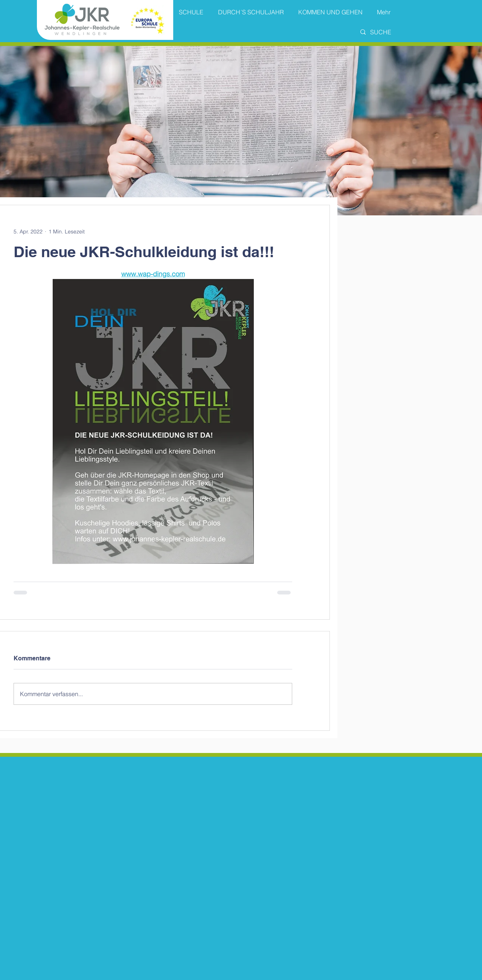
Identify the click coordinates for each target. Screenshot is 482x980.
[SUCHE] (387, 32)
